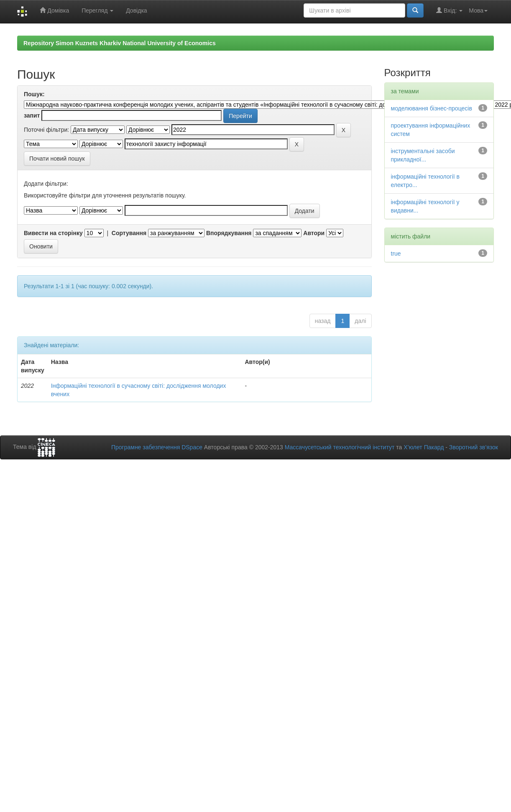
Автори (314, 233)
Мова (478, 10)
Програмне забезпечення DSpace (157, 447)
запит (32, 115)
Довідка (136, 10)
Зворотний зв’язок (474, 447)
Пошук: (34, 94)
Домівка (54, 10)
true (396, 254)
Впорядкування (229, 233)
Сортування (129, 233)
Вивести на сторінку (53, 233)
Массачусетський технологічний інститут (340, 447)
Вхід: (449, 10)
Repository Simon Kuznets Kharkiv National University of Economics (120, 43)
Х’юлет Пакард (424, 447)
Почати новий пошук (57, 159)
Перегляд (97, 10)
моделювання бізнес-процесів (432, 108)
